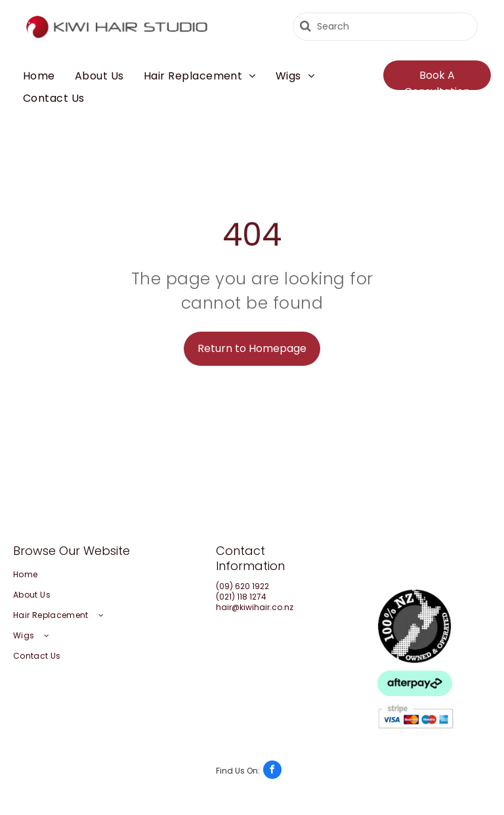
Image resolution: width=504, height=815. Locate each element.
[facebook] (249, 771)
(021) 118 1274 (241, 597)
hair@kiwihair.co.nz (255, 607)
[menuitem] (39, 76)
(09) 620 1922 (242, 586)
